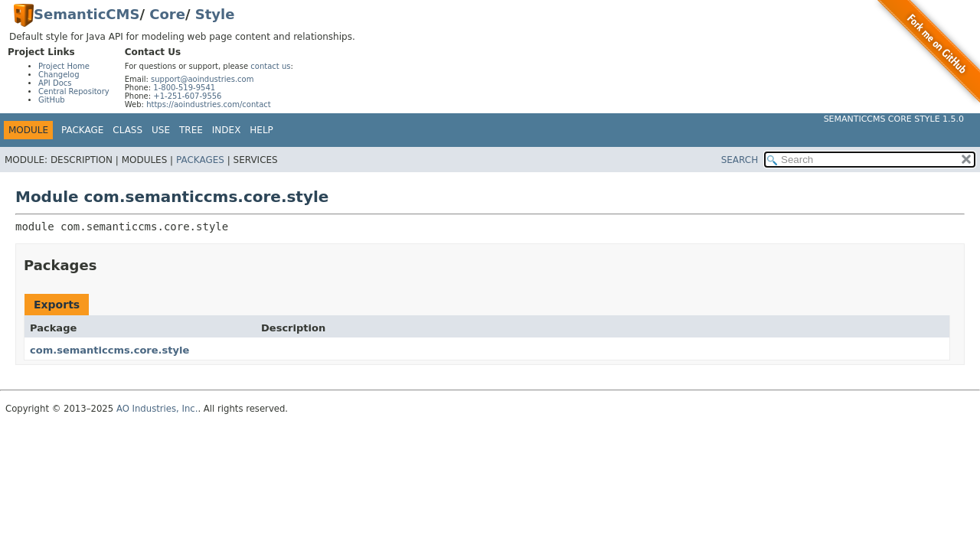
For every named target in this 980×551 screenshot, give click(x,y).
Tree (191, 130)
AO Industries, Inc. (157, 409)
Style (215, 14)
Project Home (64, 66)
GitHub (52, 100)
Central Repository (74, 91)
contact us (270, 66)
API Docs (55, 83)
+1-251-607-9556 (187, 96)
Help (261, 130)
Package (82, 130)
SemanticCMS (87, 14)
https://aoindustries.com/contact (209, 104)
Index (227, 130)
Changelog (59, 75)
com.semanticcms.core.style (109, 350)
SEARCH (740, 160)
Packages (200, 160)
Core (167, 14)
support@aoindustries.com (202, 79)
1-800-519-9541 (184, 88)
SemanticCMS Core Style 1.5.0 (894, 119)
